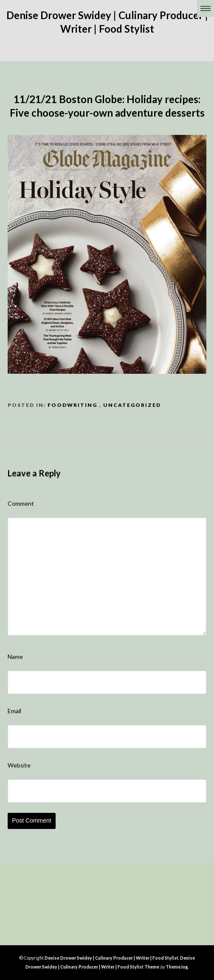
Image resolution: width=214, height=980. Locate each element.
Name (15, 657)
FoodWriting (72, 405)
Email (14, 711)
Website (19, 765)
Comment (21, 503)
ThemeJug (177, 967)
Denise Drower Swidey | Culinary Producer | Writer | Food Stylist (111, 958)
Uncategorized (132, 405)
